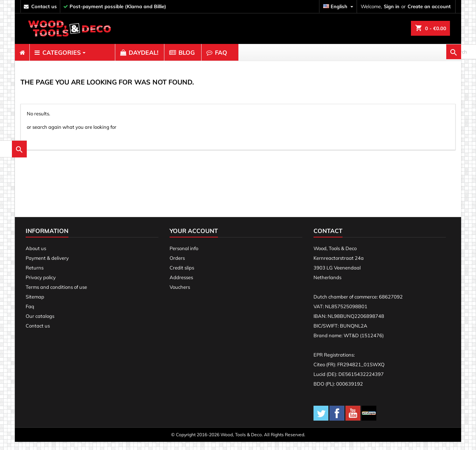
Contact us (38, 334)
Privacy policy (41, 285)
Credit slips (182, 276)
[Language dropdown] (339, 7)
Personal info (184, 256)
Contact (328, 239)
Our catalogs (40, 324)
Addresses (181, 285)
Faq (30, 315)
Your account (194, 239)
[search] (420, 52)
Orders (177, 266)
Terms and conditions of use (56, 295)
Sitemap (35, 305)
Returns (35, 276)
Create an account (429, 6)
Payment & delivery (47, 266)
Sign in (392, 6)
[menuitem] (22, 52)
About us (36, 256)
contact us (44, 6)
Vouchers (180, 295)
